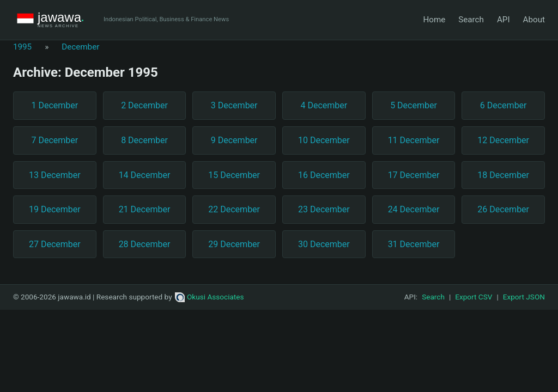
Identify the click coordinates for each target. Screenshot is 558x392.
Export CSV (474, 297)
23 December (324, 209)
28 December (145, 244)
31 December (414, 244)
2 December (144, 105)
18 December (503, 175)
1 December (54, 105)
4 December (324, 105)
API (504, 20)
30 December (324, 244)
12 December (503, 140)
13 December (55, 175)
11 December (414, 140)
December (80, 47)
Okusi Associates (210, 297)
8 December (144, 140)
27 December (55, 244)
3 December (234, 105)
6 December (504, 105)
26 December (503, 209)
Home (434, 20)
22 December (234, 209)
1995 (22, 47)
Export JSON (524, 297)
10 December (324, 140)
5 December (414, 105)
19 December (55, 209)
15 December (234, 175)
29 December (234, 244)
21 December (145, 209)
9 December (234, 140)
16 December (324, 175)
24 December (414, 209)
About (534, 20)
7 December (54, 140)
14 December (145, 175)
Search (471, 20)
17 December (414, 175)
